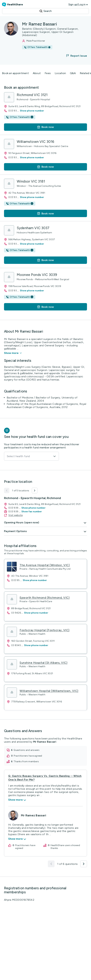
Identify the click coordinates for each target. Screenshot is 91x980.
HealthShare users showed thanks (65, 847)
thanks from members (26, 761)
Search (46, 11)
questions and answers (27, 750)
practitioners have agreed (28, 756)
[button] (74, 56)
